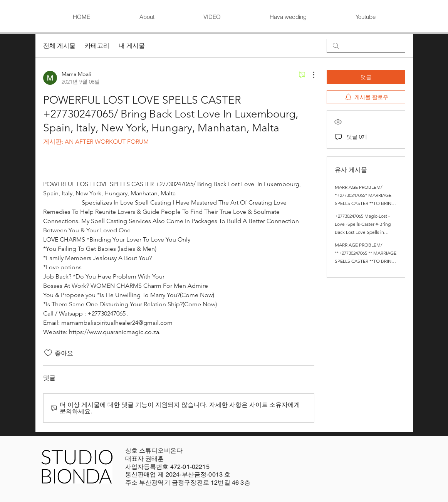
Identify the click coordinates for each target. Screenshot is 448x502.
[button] (212, 17)
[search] (366, 46)
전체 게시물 (59, 46)
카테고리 (97, 46)
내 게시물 (132, 46)
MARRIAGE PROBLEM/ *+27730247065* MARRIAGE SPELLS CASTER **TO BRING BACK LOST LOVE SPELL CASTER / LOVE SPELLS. (365, 203)
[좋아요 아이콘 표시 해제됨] (48, 353)
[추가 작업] (310, 75)
